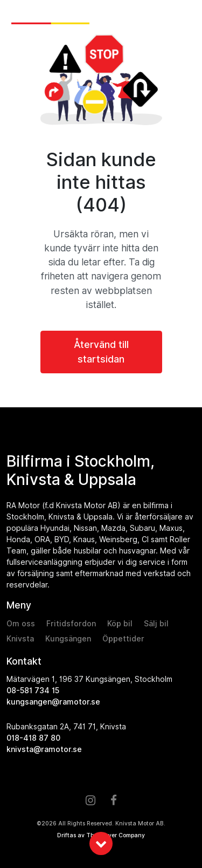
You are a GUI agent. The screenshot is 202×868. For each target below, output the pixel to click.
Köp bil (120, 624)
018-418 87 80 (33, 738)
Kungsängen (68, 639)
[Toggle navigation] (185, 17)
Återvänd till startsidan (101, 351)
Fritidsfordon (71, 624)
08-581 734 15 (33, 691)
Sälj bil (156, 624)
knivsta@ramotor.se (44, 749)
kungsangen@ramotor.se (53, 702)
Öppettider (123, 639)
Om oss (21, 624)
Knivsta (20, 639)
